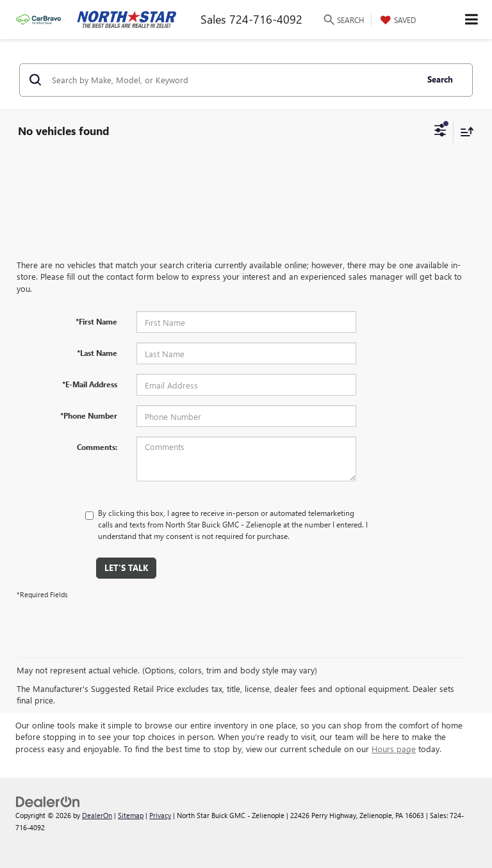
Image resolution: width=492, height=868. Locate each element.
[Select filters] (440, 132)
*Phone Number (89, 415)
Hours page (394, 749)
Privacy (160, 815)
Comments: (97, 447)
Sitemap (131, 815)
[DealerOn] (48, 801)
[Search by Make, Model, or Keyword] (233, 80)
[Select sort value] (464, 132)
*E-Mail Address (90, 384)
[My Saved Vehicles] (397, 20)
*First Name (96, 321)
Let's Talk (126, 567)
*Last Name (97, 353)
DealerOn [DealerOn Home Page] (97, 815)
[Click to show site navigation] (472, 20)
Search (440, 79)
